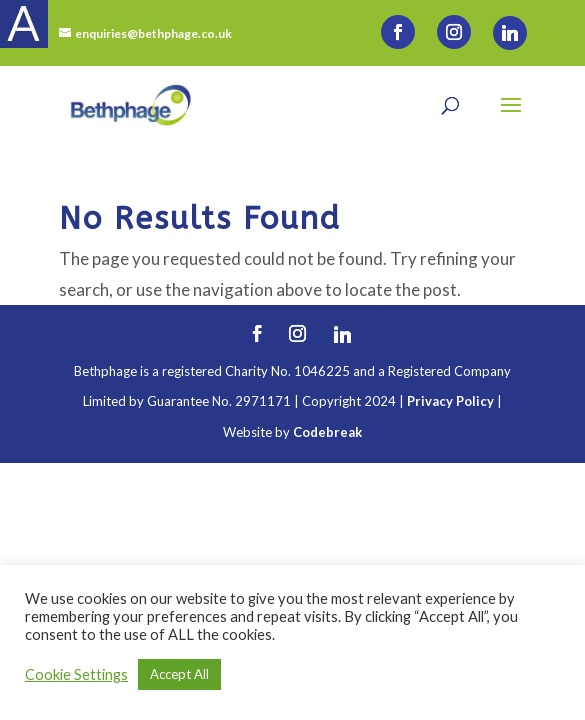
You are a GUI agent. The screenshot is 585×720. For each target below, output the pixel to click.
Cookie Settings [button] (76, 674)
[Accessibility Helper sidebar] (24, 24)
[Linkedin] (510, 33)
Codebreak (327, 432)
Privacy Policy (450, 401)
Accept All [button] (179, 674)
